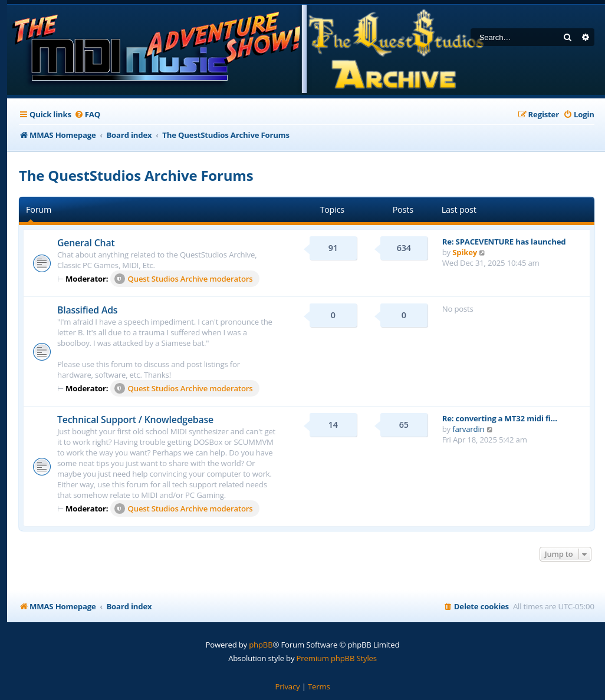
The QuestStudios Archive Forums (136, 175)
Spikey (465, 252)
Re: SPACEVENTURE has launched (504, 242)
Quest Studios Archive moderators (184, 279)
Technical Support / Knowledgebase (135, 420)
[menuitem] (87, 115)
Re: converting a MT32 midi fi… (500, 418)
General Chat (86, 243)
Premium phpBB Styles (337, 658)
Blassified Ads (87, 310)
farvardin (468, 429)
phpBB (261, 645)
